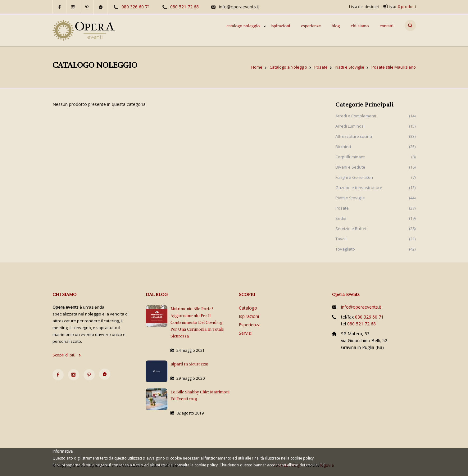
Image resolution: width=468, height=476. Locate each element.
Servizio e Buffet (351, 229)
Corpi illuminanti (350, 157)
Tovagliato (345, 249)
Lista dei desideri (364, 7)
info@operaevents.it (239, 7)
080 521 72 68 (184, 7)
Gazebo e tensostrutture (359, 188)
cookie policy (302, 458)
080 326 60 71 (136, 7)
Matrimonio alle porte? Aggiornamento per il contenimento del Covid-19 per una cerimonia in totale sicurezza (197, 323)
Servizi (245, 333)
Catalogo (248, 308)
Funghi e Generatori (354, 177)
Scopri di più (67, 355)
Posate (342, 208)
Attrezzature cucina (354, 136)
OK (322, 465)
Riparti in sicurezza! (189, 364)
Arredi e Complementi (356, 116)
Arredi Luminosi (350, 126)
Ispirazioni (249, 316)
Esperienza (250, 325)
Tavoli (341, 239)
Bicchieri (343, 147)
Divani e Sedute (350, 167)
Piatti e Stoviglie (350, 198)
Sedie (341, 218)
